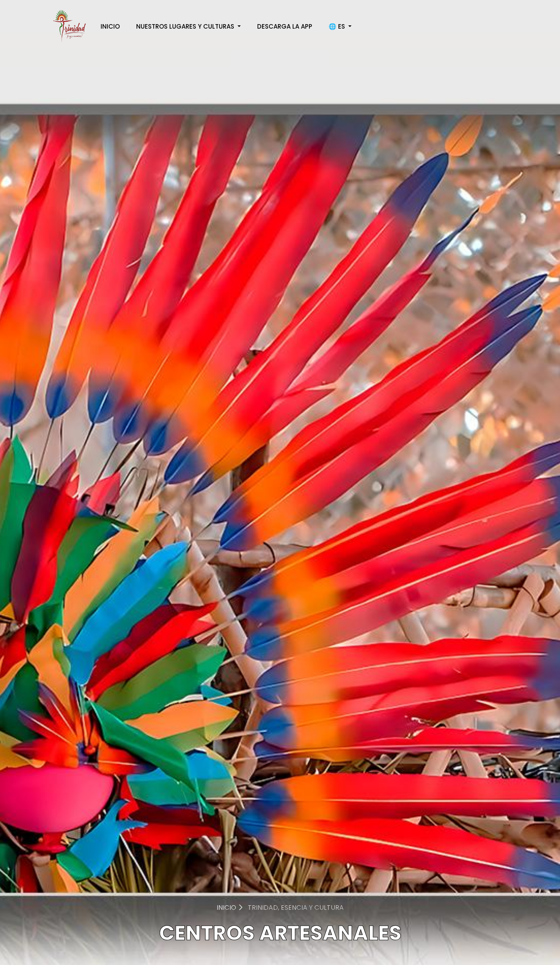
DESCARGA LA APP (285, 26)
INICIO (110, 26)
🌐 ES (338, 26)
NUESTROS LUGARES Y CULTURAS (186, 26)
